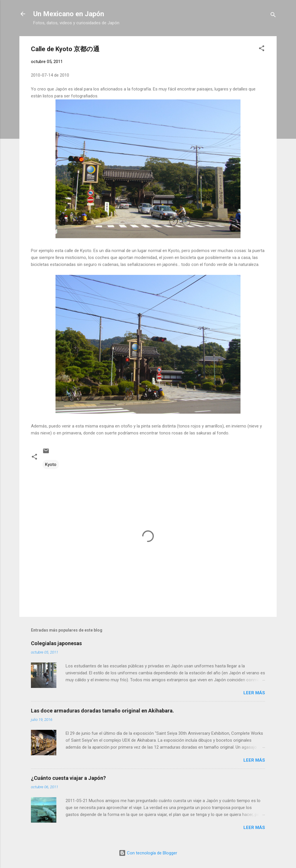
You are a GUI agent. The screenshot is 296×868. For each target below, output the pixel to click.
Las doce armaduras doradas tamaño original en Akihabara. (102, 711)
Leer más (254, 693)
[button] (262, 49)
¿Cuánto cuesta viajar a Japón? (68, 778)
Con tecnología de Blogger (148, 853)
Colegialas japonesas (56, 643)
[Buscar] (273, 16)
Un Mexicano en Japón (69, 14)
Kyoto (51, 464)
